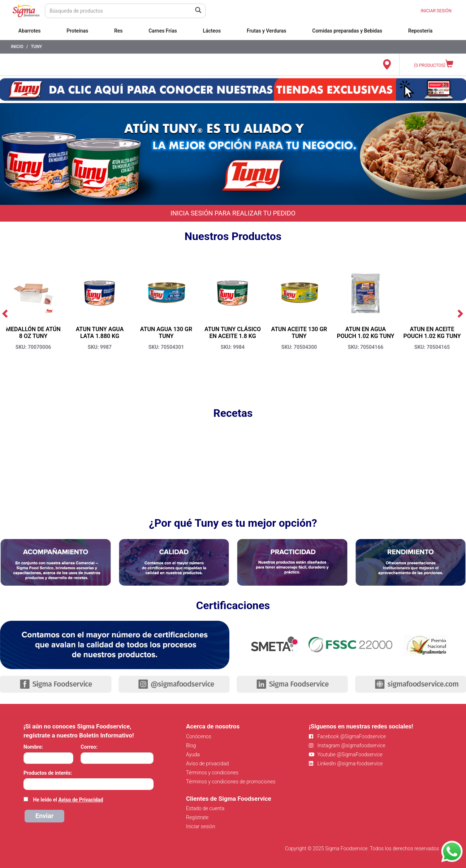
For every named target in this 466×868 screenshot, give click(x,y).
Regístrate (197, 817)
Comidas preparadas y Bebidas (347, 31)
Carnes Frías (163, 31)
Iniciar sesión (201, 826)
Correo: (89, 747)
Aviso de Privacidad (81, 800)
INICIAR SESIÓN (436, 11)
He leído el (68, 800)
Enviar (44, 816)
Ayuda (193, 754)
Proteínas (77, 31)
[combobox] (89, 784)
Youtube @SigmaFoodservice (346, 754)
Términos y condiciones (212, 773)
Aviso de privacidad (207, 764)
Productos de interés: (48, 773)
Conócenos (199, 736)
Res (118, 31)
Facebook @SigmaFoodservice (347, 736)
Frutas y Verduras (267, 31)
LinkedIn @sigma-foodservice (346, 764)
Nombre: (33, 747)
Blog (191, 745)
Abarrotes (30, 31)
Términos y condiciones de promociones (231, 782)
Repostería (420, 31)
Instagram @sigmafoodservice (347, 745)
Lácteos (212, 31)
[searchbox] (27, 783)
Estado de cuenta (205, 808)
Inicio (17, 47)
